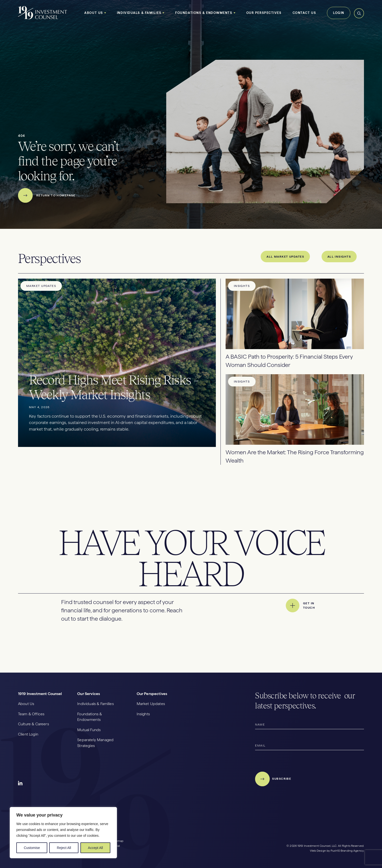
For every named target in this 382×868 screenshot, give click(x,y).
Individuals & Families (139, 13)
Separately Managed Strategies (95, 743)
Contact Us (304, 13)
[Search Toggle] (359, 17)
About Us (94, 13)
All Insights (339, 257)
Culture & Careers (33, 724)
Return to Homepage (47, 195)
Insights (143, 714)
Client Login (28, 734)
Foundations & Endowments (204, 13)
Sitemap (118, 841)
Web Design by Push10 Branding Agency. (337, 851)
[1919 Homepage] (43, 18)
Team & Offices (31, 714)
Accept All (95, 848)
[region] (63, 833)
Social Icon (20, 783)
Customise (32, 848)
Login (339, 13)
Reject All (64, 848)
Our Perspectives (264, 13)
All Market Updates (285, 257)
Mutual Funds (89, 730)
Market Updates (151, 704)
